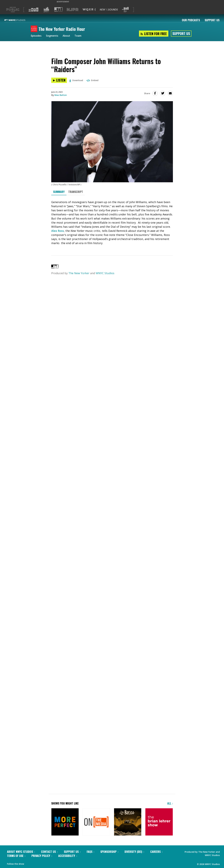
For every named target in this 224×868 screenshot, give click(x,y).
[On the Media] (96, 826)
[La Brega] (128, 826)
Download (76, 80)
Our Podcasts (191, 20)
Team (81, 36)
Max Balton (61, 95)
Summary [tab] (59, 192)
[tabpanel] (112, 223)
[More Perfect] (65, 826)
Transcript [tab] (76, 192)
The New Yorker (79, 273)
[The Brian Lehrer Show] (159, 826)
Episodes (37, 36)
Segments (54, 36)
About (69, 36)
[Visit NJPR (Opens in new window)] (73, 10)
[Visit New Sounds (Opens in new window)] (109, 10)
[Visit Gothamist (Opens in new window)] (46, 10)
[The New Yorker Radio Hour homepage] (35, 29)
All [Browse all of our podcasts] (170, 807)
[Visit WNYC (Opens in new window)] (33, 10)
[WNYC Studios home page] (19, 20)
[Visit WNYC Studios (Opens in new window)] (58, 9)
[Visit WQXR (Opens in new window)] (89, 10)
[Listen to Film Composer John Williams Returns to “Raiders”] (59, 80)
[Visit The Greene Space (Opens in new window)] (125, 10)
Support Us (212, 20)
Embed (92, 80)
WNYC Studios (105, 273)
